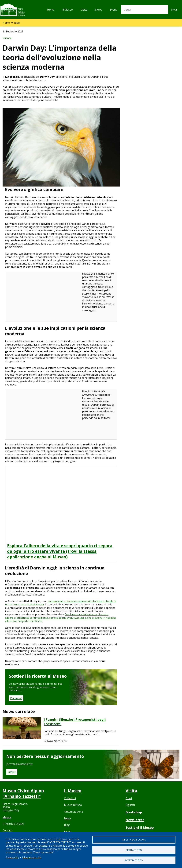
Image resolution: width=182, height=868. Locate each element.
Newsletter (135, 820)
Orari (129, 798)
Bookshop (134, 812)
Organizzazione (74, 812)
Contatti (7, 830)
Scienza (7, 38)
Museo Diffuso (73, 805)
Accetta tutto (134, 860)
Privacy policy (12, 857)
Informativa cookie (32, 857)
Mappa (7, 817)
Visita (84, 10)
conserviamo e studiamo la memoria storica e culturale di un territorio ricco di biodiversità (61, 603)
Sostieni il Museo (140, 827)
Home (51, 10)
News (99, 10)
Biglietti (130, 805)
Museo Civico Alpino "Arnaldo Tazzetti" (24, 793)
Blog (17, 23)
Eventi (114, 10)
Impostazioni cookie (134, 839)
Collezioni (70, 798)
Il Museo (68, 10)
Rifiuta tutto (134, 850)
